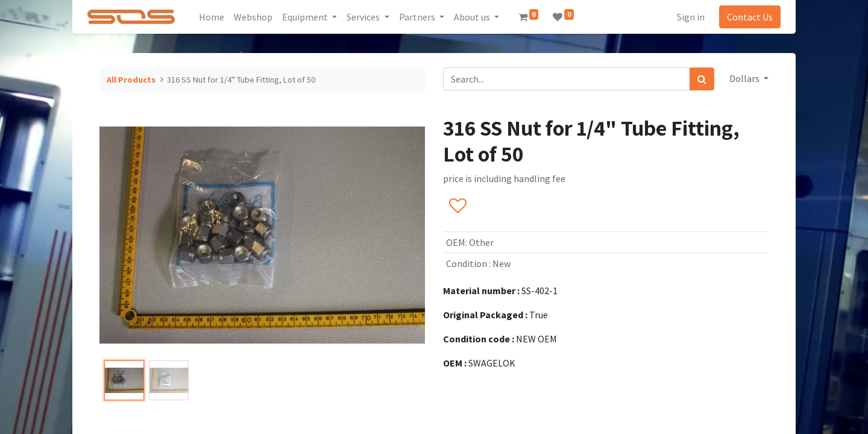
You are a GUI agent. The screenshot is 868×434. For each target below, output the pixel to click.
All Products (131, 80)
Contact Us (746, 17)
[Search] (702, 79)
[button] (457, 207)
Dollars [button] (745, 78)
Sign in (687, 17)
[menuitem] (216, 17)
